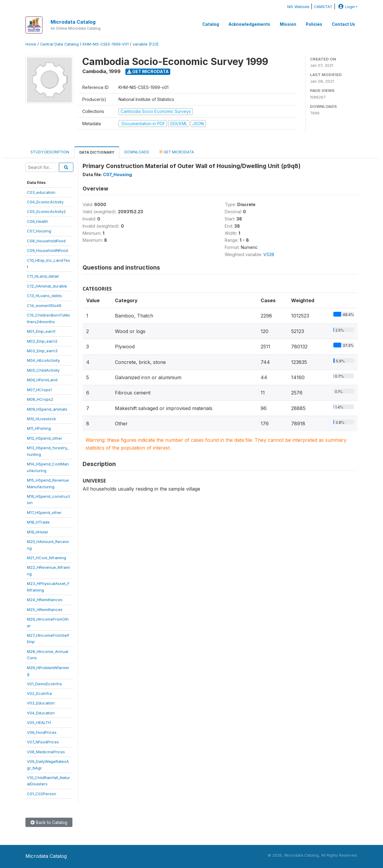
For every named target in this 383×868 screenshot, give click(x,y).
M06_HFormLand (42, 380)
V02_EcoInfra (39, 693)
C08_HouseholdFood (46, 241)
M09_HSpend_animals (47, 409)
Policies (314, 24)
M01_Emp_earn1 (41, 331)
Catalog (211, 24)
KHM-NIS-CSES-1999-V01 (106, 44)
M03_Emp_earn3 (42, 351)
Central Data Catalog (59, 44)
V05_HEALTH (39, 722)
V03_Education (41, 703)
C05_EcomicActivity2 (46, 211)
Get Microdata (148, 71)
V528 (269, 254)
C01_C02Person (42, 794)
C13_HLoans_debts (44, 296)
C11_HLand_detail (43, 276)
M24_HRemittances (45, 600)
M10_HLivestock (41, 419)
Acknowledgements (249, 24)
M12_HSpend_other (45, 438)
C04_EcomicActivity (45, 202)
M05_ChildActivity (43, 370)
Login (346, 7)
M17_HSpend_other (44, 512)
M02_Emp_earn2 (42, 341)
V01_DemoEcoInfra (44, 684)
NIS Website (298, 7)
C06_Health (38, 221)
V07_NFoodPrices (43, 742)
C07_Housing (39, 231)
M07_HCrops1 (39, 390)
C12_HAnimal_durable (47, 286)
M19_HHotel (37, 532)
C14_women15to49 (44, 306)
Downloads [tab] (137, 152)
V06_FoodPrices (42, 732)
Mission (288, 24)
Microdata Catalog (73, 22)
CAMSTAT (323, 7)
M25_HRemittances (45, 610)
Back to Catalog (49, 822)
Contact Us (344, 24)
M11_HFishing (39, 428)
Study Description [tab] (50, 152)
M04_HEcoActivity (43, 360)
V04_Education (41, 713)
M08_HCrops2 (40, 399)
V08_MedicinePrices (46, 752)
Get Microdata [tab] (177, 152)
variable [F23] (145, 44)
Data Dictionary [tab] (97, 152)
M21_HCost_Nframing (47, 558)
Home (31, 44)
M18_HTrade (38, 522)
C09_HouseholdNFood (47, 250)
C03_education (41, 192)
